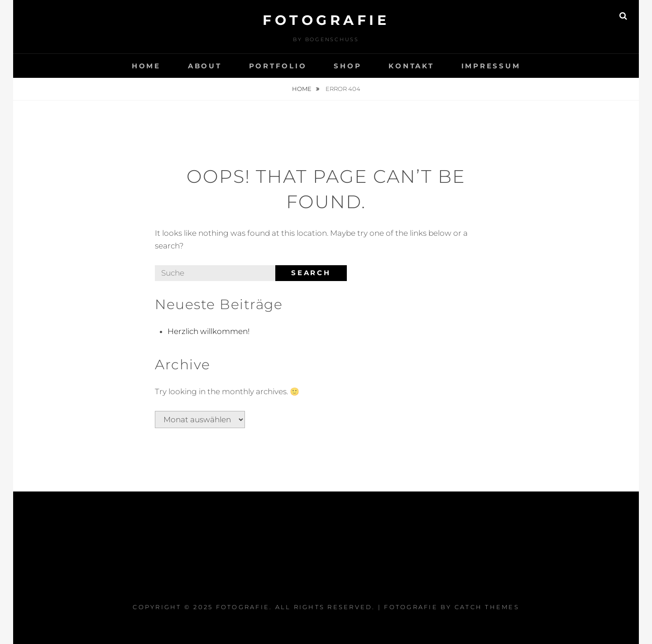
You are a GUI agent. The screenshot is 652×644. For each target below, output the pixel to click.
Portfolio (278, 66)
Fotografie (326, 20)
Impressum (491, 66)
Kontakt (411, 66)
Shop (348, 66)
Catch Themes (487, 607)
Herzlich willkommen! (209, 331)
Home (146, 66)
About (205, 66)
